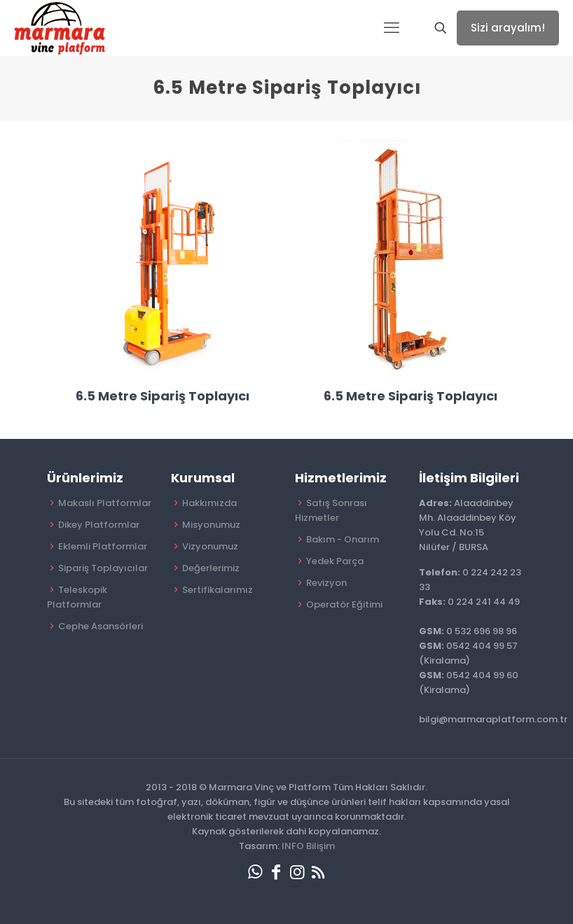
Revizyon (326, 583)
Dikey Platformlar (99, 525)
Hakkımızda (209, 503)
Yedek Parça (335, 561)
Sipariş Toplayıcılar (103, 568)
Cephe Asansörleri (101, 626)
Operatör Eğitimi (344, 604)
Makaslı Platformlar (105, 503)
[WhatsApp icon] (255, 872)
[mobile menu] (392, 28)
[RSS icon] (318, 872)
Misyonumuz (211, 525)
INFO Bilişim (308, 846)
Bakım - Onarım (343, 539)
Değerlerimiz (211, 568)
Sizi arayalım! (508, 28)
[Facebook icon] (276, 872)
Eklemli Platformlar (103, 546)
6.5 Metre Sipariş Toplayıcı (163, 396)
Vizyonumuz (210, 546)
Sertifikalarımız (218, 590)
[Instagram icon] (297, 872)
